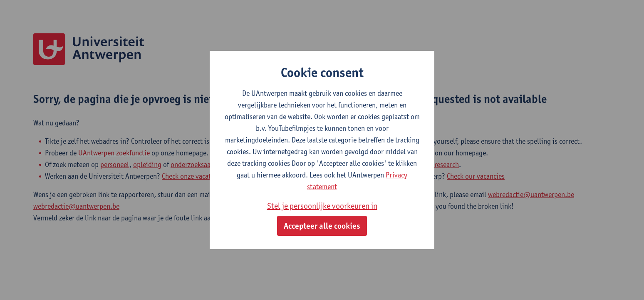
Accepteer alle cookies (322, 226)
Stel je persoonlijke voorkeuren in (322, 206)
